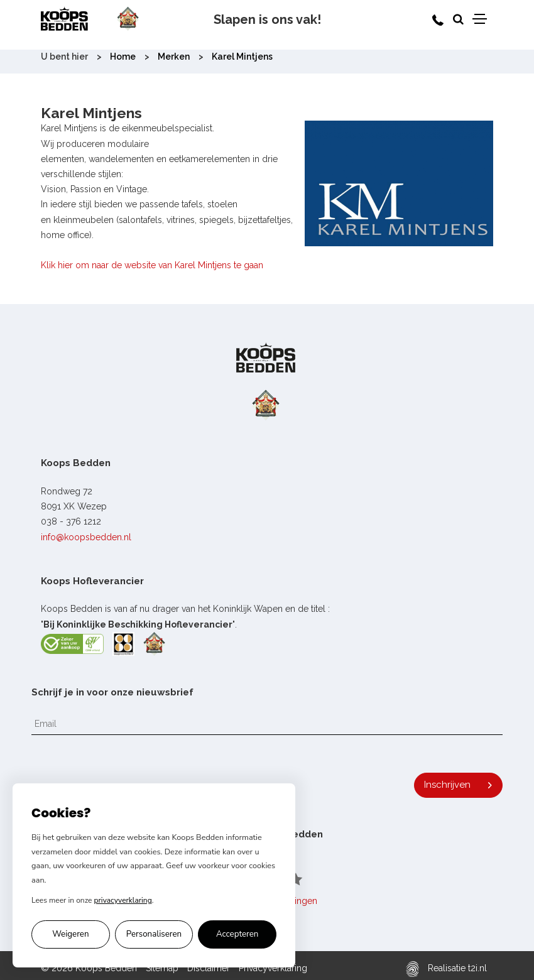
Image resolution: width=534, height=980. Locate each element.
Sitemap (162, 968)
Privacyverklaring (273, 968)
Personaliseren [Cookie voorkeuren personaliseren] (154, 934)
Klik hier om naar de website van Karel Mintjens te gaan (152, 265)
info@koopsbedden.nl (86, 537)
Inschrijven (447, 785)
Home (123, 57)
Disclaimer (209, 968)
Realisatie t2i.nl (446, 969)
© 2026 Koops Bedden (89, 968)
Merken (174, 57)
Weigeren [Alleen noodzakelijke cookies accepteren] (70, 934)
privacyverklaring (123, 900)
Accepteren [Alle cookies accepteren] (237, 934)
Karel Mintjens (242, 57)
